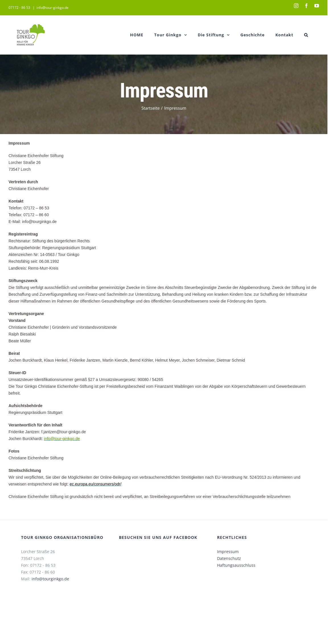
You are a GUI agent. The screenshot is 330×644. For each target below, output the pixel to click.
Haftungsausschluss (236, 565)
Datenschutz (229, 558)
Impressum (228, 552)
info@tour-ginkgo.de (52, 8)
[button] (306, 35)
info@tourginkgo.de (50, 579)
